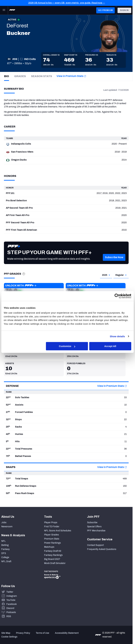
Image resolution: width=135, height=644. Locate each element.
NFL (4, 541)
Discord (10, 608)
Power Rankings (52, 543)
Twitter (10, 592)
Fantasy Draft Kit (53, 551)
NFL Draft (6, 561)
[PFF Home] (12, 10)
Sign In (124, 10)
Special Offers (94, 527)
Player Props (51, 522)
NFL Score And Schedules (58, 531)
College (5, 557)
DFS (4, 553)
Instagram (12, 596)
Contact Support (95, 545)
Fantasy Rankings (53, 555)
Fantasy (5, 549)
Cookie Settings (9, 637)
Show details (117, 336)
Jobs (4, 522)
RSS (9, 616)
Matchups (49, 547)
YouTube (11, 600)
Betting (5, 545)
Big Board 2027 (52, 559)
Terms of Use (42, 633)
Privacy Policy (23, 633)
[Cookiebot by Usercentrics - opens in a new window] (117, 296)
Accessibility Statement (67, 633)
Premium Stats (52, 539)
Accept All (110, 346)
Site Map (6, 633)
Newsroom (7, 527)
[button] (114, 262)
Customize (67, 346)
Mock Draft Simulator (55, 563)
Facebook (12, 604)
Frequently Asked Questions (102, 549)
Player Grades (51, 535)
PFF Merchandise (96, 531)
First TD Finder (52, 527)
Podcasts (11, 612)
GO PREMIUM (105, 10)
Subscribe (92, 522)
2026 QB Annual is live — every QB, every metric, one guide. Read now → (67, 3)
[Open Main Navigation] (4, 10)
